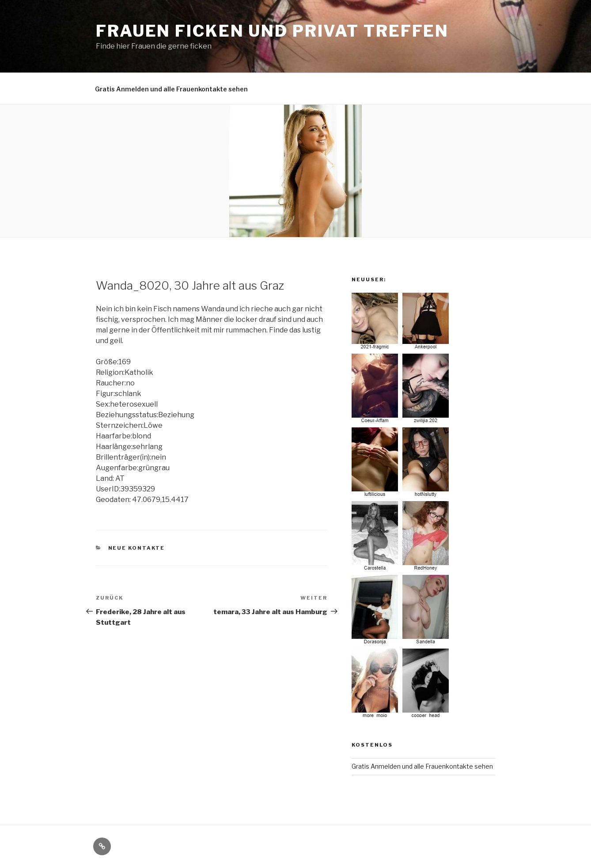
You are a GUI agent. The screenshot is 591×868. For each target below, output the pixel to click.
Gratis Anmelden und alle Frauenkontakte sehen (171, 89)
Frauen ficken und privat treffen (272, 31)
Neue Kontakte (137, 548)
